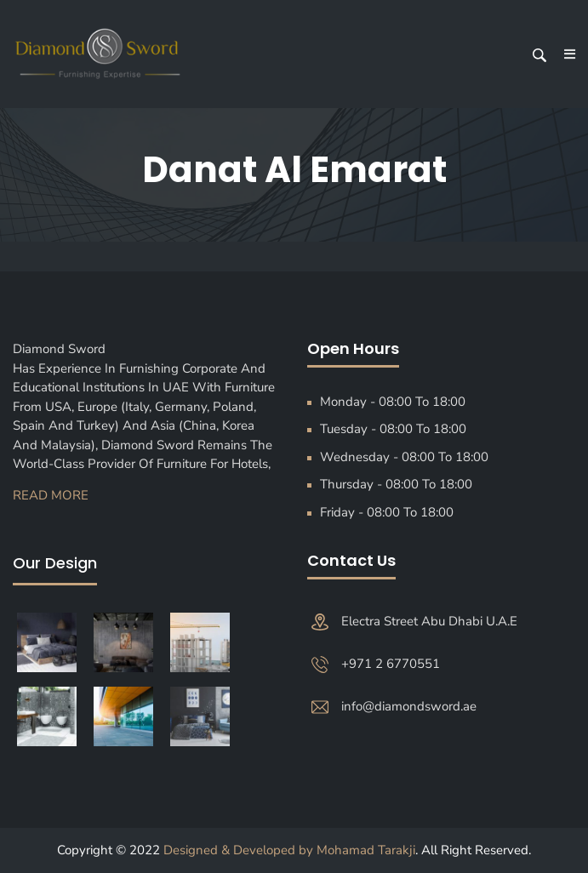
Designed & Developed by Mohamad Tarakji (289, 850)
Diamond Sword (64, 349)
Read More (51, 495)
